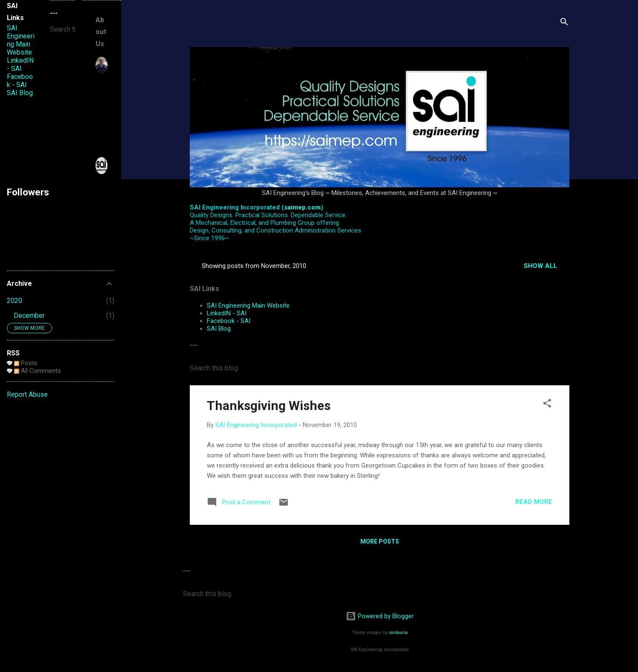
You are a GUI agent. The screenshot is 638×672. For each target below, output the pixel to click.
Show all (541, 266)
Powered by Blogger (380, 616)
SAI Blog (219, 329)
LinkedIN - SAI (227, 313)
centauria (398, 633)
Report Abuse (27, 394)
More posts (380, 541)
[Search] (564, 23)
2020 (14, 301)
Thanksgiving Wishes (269, 406)
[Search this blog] (380, 368)
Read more (534, 502)
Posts (26, 363)
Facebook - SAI (229, 321)
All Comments (38, 371)
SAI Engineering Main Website (248, 305)
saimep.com (302, 207)
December (29, 316)
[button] (547, 405)
